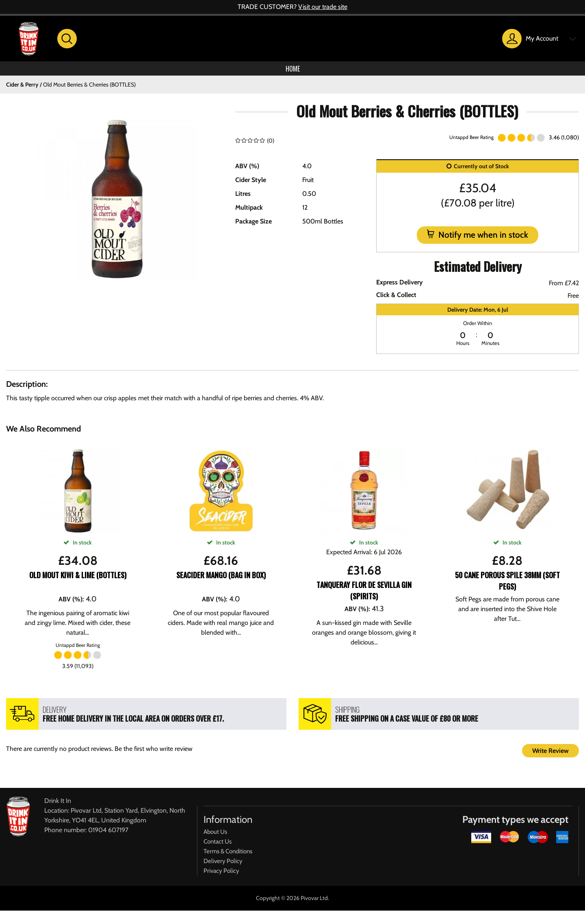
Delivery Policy (223, 866)
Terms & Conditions (228, 857)
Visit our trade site (323, 7)
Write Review (550, 756)
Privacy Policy (221, 876)
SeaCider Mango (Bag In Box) (221, 580)
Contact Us (218, 847)
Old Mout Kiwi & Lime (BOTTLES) (78, 580)
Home (292, 71)
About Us (215, 837)
